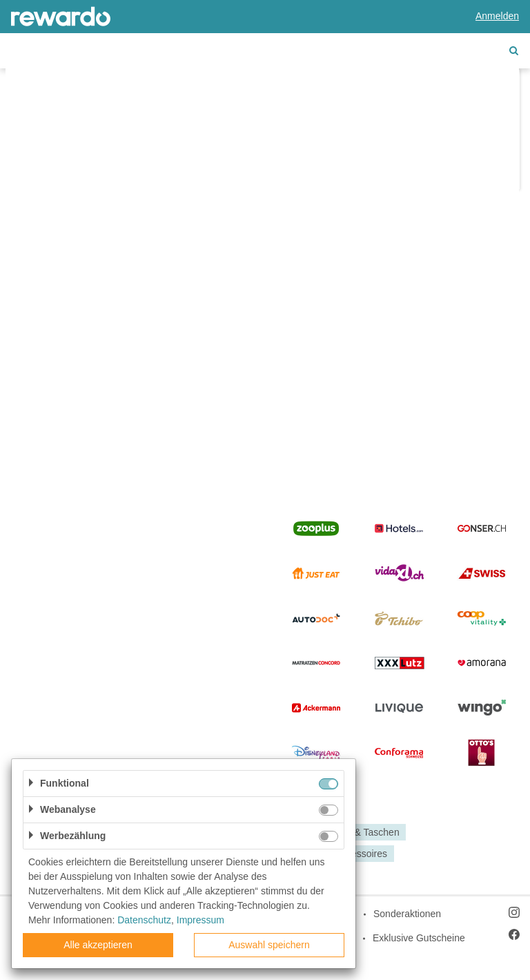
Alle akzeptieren (98, 945)
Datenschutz (144, 920)
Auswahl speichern (269, 945)
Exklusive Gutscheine (419, 938)
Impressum (200, 920)
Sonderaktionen (407, 914)
